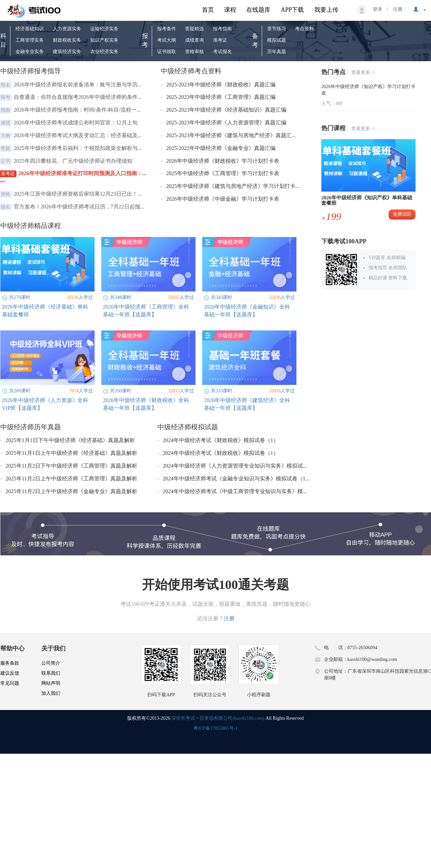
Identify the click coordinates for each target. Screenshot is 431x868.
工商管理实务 (30, 40)
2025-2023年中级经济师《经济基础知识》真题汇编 (227, 110)
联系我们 (51, 673)
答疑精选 (194, 29)
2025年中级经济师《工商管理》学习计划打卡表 (223, 173)
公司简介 (51, 663)
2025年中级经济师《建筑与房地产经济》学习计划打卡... (234, 186)
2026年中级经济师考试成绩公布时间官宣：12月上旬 (76, 123)
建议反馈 (10, 673)
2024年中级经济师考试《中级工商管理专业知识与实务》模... (235, 491)
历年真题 (277, 52)
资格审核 (194, 52)
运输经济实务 (104, 29)
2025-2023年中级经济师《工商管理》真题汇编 (222, 97)
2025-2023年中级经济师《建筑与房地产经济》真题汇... (232, 135)
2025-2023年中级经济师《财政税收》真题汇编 (222, 85)
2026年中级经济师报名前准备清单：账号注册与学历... (78, 85)
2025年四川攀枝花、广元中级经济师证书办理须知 (74, 161)
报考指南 (222, 29)
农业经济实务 (104, 52)
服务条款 (10, 663)
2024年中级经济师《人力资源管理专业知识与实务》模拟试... (235, 466)
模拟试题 (277, 40)
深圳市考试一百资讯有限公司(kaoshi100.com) (218, 718)
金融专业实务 (30, 52)
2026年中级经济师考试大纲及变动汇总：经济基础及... (78, 135)
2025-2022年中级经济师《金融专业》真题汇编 (222, 148)
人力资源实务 (67, 29)
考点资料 (304, 29)
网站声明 (51, 683)
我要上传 (326, 10)
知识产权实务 (104, 40)
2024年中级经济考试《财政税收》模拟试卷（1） (221, 440)
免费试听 (402, 214)
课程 (230, 10)
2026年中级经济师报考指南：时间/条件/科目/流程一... (78, 110)
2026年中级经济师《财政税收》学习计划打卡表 (223, 161)
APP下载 (292, 10)
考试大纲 (167, 40)
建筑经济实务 (67, 52)
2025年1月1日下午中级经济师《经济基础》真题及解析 (70, 440)
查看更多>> (363, 72)
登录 (380, 9)
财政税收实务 (67, 40)
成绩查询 (194, 40)
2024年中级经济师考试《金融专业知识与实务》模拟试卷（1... (236, 479)
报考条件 (167, 29)
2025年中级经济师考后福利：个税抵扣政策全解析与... (78, 148)
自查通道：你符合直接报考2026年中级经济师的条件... (78, 97)
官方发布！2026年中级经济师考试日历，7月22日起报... (80, 207)
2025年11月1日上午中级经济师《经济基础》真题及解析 (71, 453)
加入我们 (51, 693)
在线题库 (258, 10)
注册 (395, 9)
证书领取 (167, 52)
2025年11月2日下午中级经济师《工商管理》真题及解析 (71, 466)
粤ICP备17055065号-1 (215, 728)
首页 (208, 10)
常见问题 (10, 683)
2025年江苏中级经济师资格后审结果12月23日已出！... (78, 194)
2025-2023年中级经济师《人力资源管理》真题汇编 (227, 123)
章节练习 (277, 29)
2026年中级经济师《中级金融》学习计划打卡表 (223, 199)
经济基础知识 (30, 29)
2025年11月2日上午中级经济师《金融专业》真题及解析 (71, 491)
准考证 (220, 40)
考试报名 (222, 52)
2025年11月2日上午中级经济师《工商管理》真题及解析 (71, 479)
